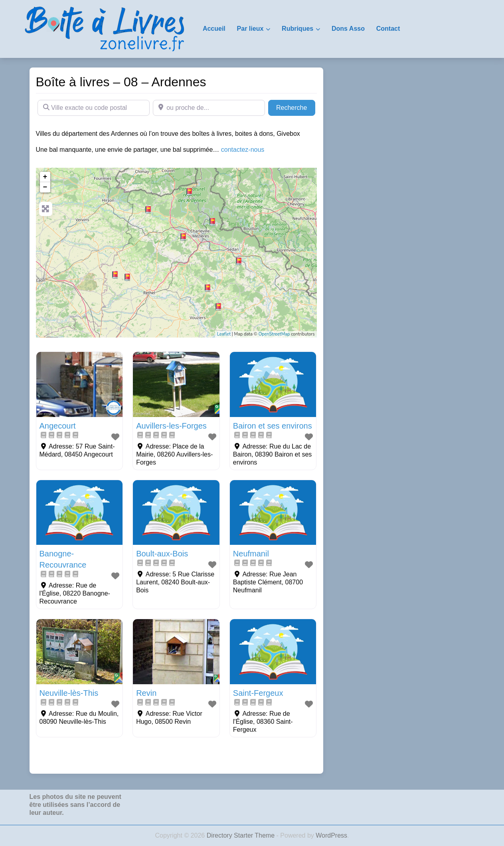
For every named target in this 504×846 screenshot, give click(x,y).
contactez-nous (243, 150)
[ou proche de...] (209, 108)
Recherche (296, 107)
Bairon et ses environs (273, 426)
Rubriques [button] (297, 29)
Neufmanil (251, 554)
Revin (146, 693)
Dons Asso (348, 29)
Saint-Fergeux (258, 693)
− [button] (45, 187)
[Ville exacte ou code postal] (94, 108)
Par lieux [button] (250, 29)
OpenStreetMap (274, 334)
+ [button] (45, 177)
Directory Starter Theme (242, 835)
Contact (388, 29)
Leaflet (224, 334)
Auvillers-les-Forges (171, 426)
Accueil (214, 29)
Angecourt (58, 426)
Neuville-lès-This (69, 693)
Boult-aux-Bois (162, 554)
